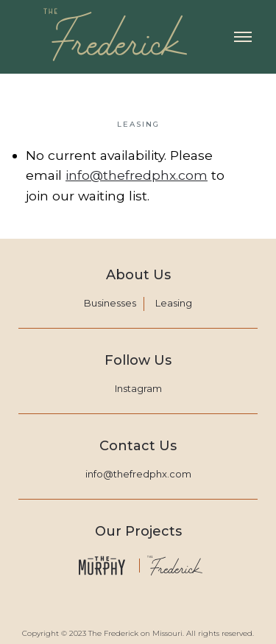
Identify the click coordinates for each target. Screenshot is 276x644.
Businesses (110, 303)
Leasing (174, 303)
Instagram (138, 388)
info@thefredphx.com (137, 175)
